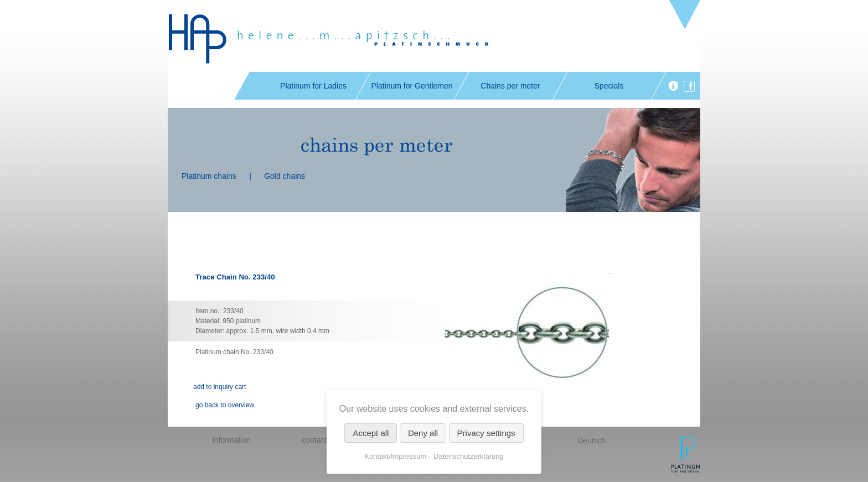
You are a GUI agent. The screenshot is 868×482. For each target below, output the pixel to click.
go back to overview (225, 405)
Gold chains (285, 176)
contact (314, 440)
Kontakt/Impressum (395, 456)
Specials (609, 86)
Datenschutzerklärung (468, 456)
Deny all (423, 433)
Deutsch (591, 440)
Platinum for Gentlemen (412, 86)
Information (231, 440)
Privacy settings (486, 433)
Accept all (371, 433)
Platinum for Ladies (313, 86)
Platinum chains (209, 176)
